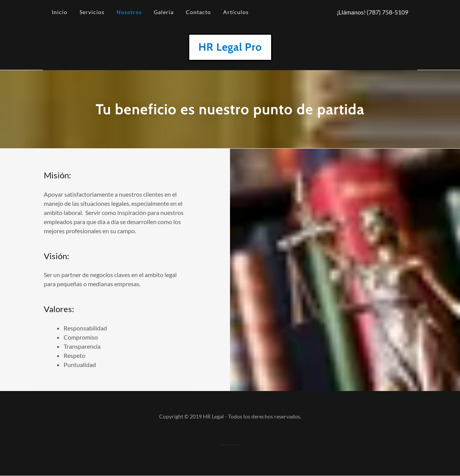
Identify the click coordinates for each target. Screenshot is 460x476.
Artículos (236, 12)
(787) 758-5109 (387, 12)
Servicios (92, 12)
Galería (164, 12)
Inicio (60, 12)
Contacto (198, 12)
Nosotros (129, 12)
